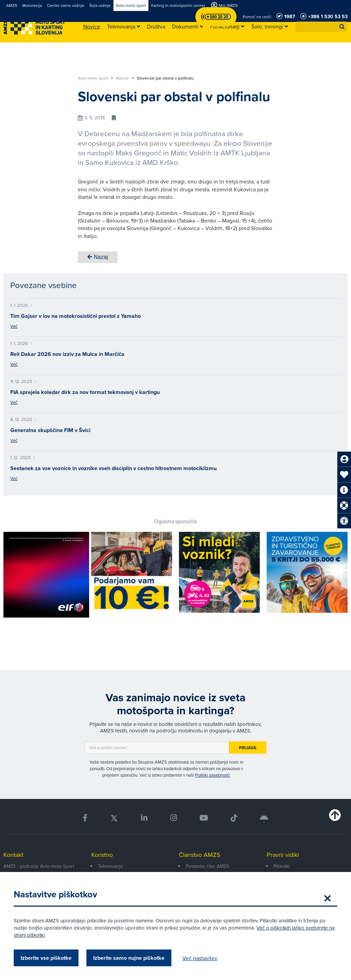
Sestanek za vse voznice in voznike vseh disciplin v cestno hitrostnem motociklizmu (113, 468)
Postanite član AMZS (207, 866)
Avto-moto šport (95, 78)
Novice (125, 78)
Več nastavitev (200, 958)
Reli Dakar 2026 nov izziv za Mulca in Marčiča (67, 354)
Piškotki (282, 866)
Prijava (248, 748)
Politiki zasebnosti (212, 775)
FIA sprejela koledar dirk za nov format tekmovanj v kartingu (85, 392)
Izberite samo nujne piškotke (129, 958)
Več (14, 326)
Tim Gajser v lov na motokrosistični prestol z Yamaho (76, 316)
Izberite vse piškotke (46, 958)
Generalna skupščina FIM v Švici (50, 430)
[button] (342, 27)
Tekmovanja (110, 866)
